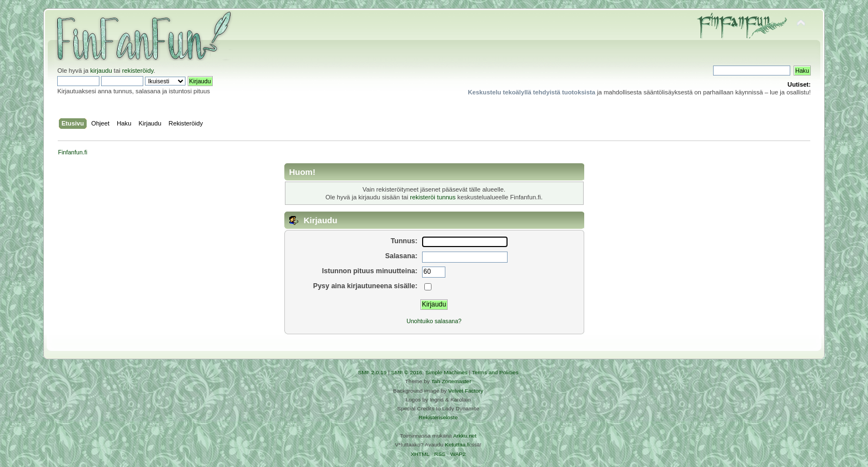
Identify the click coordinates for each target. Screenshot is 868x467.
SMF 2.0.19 (373, 372)
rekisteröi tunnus (433, 197)
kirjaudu (101, 71)
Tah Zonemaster (451, 381)
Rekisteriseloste (438, 417)
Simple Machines (446, 372)
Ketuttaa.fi (457, 445)
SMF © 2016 (407, 372)
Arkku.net (465, 436)
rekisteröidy (138, 71)
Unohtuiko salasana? (434, 321)
